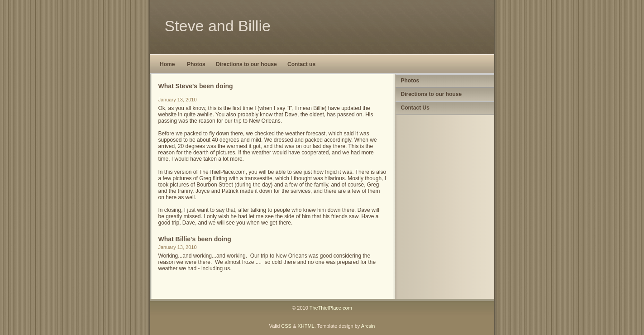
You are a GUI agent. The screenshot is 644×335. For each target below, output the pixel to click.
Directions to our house (246, 64)
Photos (196, 64)
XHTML (306, 326)
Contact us (301, 64)
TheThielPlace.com (331, 308)
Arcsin (368, 326)
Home (167, 64)
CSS (286, 326)
